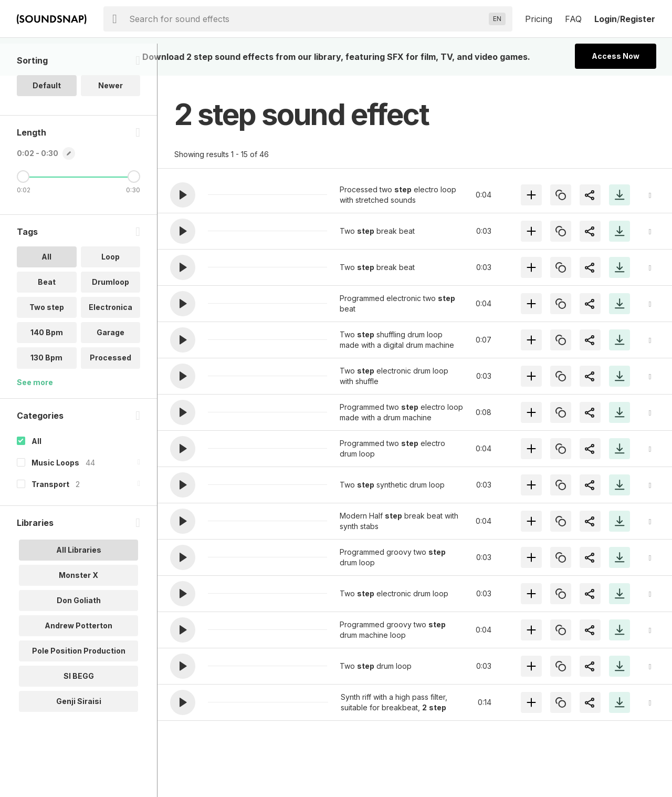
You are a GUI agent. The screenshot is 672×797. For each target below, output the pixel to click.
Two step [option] (47, 339)
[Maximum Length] (134, 209)
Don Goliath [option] (79, 632)
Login (606, 19)
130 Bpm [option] (46, 390)
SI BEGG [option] (79, 707)
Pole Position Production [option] (79, 682)
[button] (183, 195)
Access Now (616, 56)
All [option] (46, 289)
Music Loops (55, 494)
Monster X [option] (78, 607)
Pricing (539, 19)
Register (638, 19)
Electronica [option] (111, 339)
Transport (50, 516)
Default (47, 117)
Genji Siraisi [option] (79, 733)
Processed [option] (111, 390)
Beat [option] (47, 314)
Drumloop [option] (111, 314)
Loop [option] (111, 289)
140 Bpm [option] (47, 364)
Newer (111, 117)
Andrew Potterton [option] (78, 657)
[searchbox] (307, 19)
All (36, 473)
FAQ (573, 19)
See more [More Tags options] (35, 414)
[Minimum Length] (23, 209)
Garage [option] (111, 364)
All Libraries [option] (79, 581)
